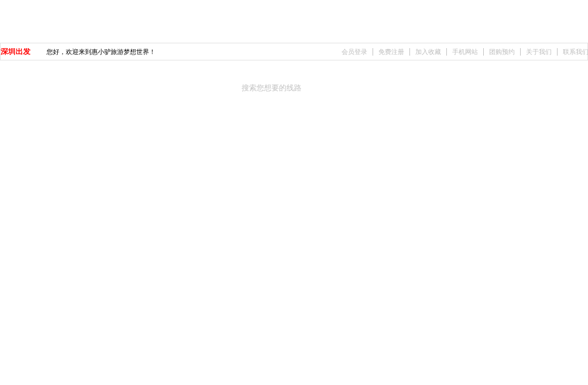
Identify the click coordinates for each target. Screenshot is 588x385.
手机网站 (465, 52)
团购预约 (502, 52)
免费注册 (391, 52)
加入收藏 (428, 52)
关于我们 (539, 52)
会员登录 (354, 52)
